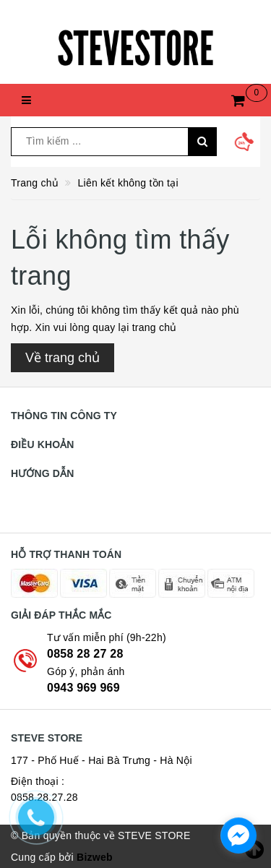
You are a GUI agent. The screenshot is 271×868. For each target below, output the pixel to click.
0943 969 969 (83, 688)
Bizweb (95, 857)
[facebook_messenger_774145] (238, 835)
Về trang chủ (63, 358)
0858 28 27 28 (85, 654)
